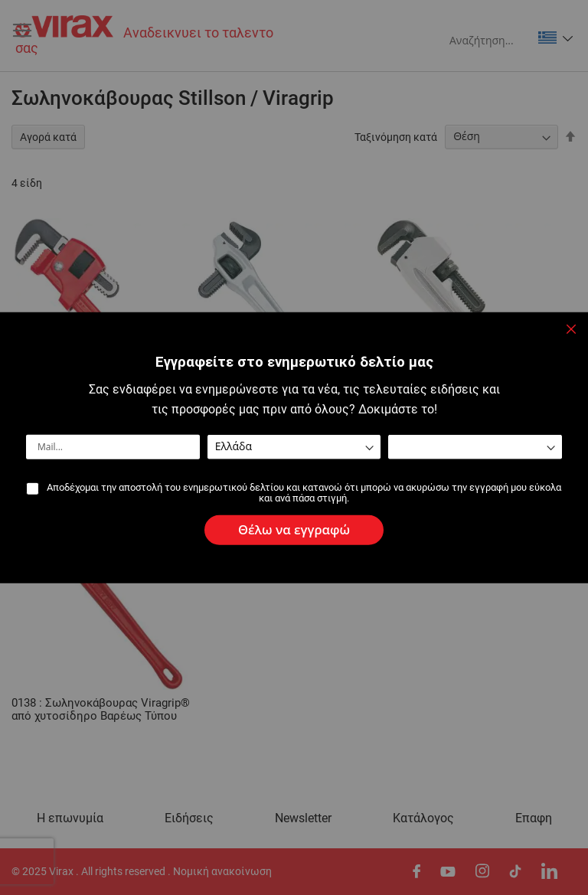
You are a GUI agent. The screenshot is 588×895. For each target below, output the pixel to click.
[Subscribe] (294, 530)
